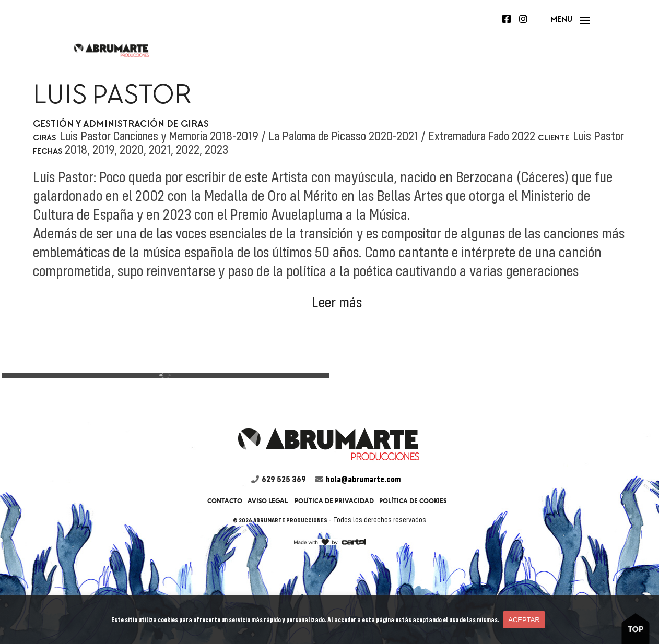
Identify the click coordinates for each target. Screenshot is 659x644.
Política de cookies (413, 501)
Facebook (513, 23)
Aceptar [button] (524, 620)
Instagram (530, 23)
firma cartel (330, 542)
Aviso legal (268, 501)
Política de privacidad (334, 501)
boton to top (639, 627)
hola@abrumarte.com (363, 479)
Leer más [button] (337, 302)
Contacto (225, 501)
